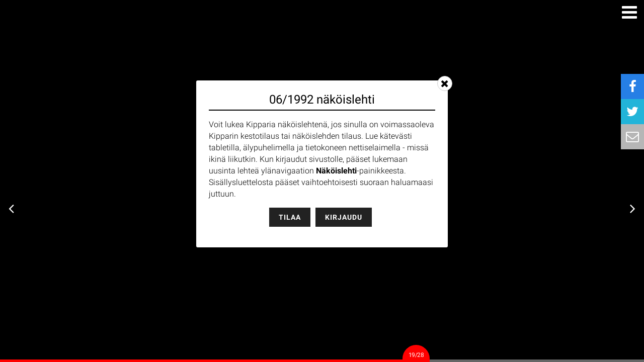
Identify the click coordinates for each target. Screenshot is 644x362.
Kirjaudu (344, 217)
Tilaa (290, 217)
